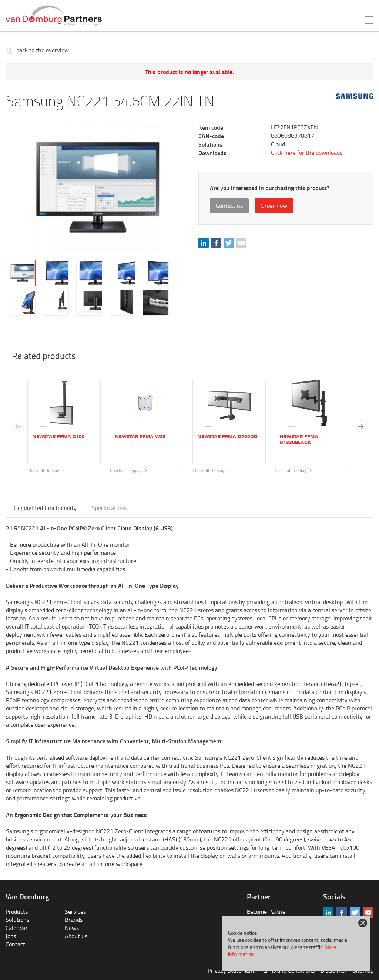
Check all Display (46, 471)
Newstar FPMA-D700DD (227, 437)
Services (75, 911)
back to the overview (43, 50)
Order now (274, 206)
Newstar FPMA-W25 (140, 437)
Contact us (229, 206)
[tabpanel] (98, 188)
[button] (361, 426)
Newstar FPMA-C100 (58, 437)
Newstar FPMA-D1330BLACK (300, 440)
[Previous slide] (18, 426)
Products (17, 911)
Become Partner (267, 911)
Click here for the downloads (307, 153)
